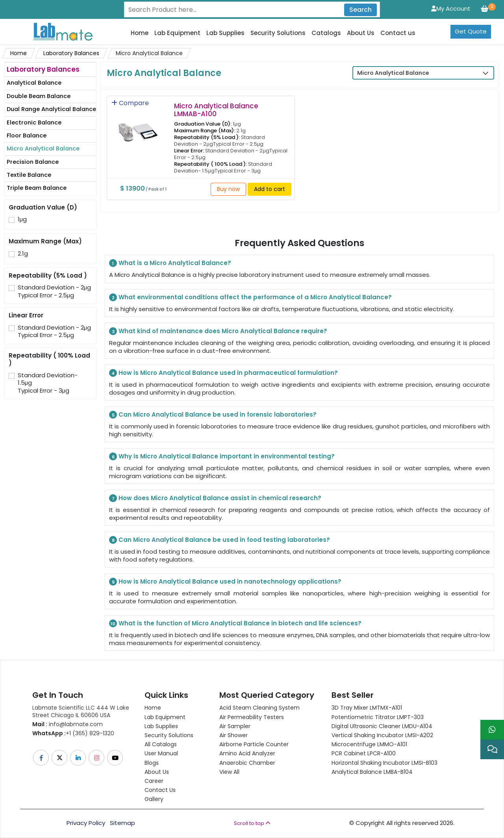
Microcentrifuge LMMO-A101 (369, 744)
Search (360, 10)
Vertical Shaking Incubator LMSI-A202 (382, 735)
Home (140, 33)
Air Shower (233, 735)
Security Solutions (278, 33)
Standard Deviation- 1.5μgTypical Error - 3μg (48, 383)
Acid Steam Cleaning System (259, 708)
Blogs (152, 763)
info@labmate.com (68, 724)
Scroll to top (252, 823)
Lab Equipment (177, 33)
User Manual (161, 753)
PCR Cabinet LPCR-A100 (364, 753)
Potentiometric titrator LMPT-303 (378, 717)
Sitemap (122, 823)
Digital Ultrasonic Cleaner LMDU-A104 (382, 726)
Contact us (398, 33)
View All (229, 772)
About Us (361, 33)
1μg (22, 219)
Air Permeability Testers (252, 717)
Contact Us (160, 790)
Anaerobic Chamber (247, 763)
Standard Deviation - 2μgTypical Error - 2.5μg (55, 291)
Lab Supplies (225, 33)
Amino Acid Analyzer (247, 753)
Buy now (228, 189)
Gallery (154, 799)
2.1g (23, 254)
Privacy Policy (86, 823)
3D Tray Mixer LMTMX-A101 (367, 708)
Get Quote (471, 31)
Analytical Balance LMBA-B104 (372, 772)
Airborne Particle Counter (254, 744)
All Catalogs (161, 744)
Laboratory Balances (71, 53)
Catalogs (326, 33)
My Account (451, 8)
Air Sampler (235, 726)
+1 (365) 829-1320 (73, 733)
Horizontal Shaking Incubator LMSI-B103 (384, 763)
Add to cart (270, 189)
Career (154, 781)
